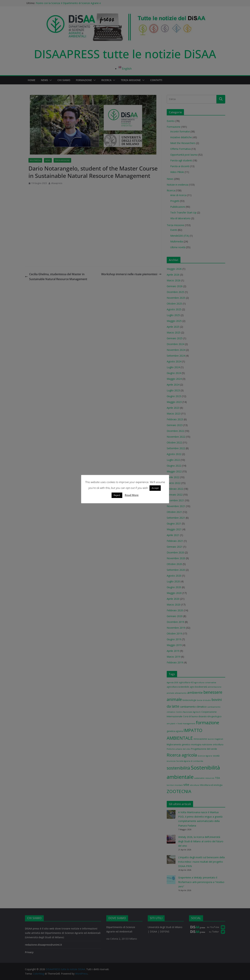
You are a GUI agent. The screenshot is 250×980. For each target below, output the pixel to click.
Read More (132, 496)
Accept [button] (155, 489)
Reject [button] (117, 496)
